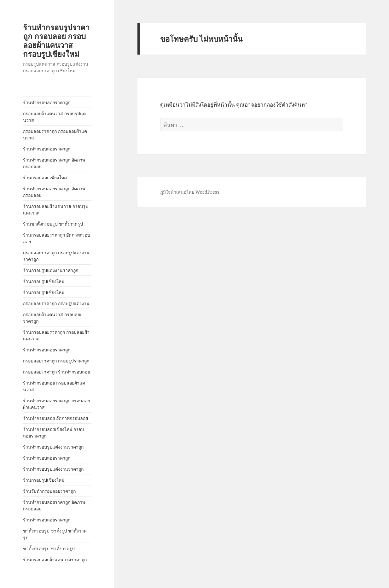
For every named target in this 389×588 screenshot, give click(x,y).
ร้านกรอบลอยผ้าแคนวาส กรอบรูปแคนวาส (56, 209)
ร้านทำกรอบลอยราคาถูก (47, 102)
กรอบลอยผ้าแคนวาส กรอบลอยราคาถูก (53, 318)
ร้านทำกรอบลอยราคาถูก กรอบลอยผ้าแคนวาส (56, 404)
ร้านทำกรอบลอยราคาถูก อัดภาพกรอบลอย (54, 163)
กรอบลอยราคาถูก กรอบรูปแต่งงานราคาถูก (56, 256)
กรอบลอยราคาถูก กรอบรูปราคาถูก (56, 361)
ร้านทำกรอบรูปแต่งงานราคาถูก (53, 447)
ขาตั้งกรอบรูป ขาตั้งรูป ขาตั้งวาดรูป (55, 534)
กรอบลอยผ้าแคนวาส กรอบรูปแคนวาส (54, 117)
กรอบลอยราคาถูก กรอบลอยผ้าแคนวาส (55, 134)
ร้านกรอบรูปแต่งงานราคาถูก (51, 270)
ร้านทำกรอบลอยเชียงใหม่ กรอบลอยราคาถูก (53, 432)
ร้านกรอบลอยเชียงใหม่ (45, 177)
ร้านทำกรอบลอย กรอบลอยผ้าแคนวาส (54, 386)
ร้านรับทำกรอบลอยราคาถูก (49, 491)
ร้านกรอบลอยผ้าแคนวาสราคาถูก (55, 559)
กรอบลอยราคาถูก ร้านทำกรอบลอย (56, 372)
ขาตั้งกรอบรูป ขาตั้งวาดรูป (49, 548)
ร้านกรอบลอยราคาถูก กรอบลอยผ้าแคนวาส (56, 335)
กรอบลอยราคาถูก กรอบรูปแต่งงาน (56, 303)
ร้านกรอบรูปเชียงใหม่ (44, 281)
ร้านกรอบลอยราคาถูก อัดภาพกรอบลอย (57, 238)
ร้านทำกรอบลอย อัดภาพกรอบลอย (55, 418)
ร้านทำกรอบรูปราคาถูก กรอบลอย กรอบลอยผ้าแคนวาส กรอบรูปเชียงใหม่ (56, 41)
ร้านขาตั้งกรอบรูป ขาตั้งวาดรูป (53, 224)
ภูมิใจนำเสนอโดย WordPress (190, 192)
